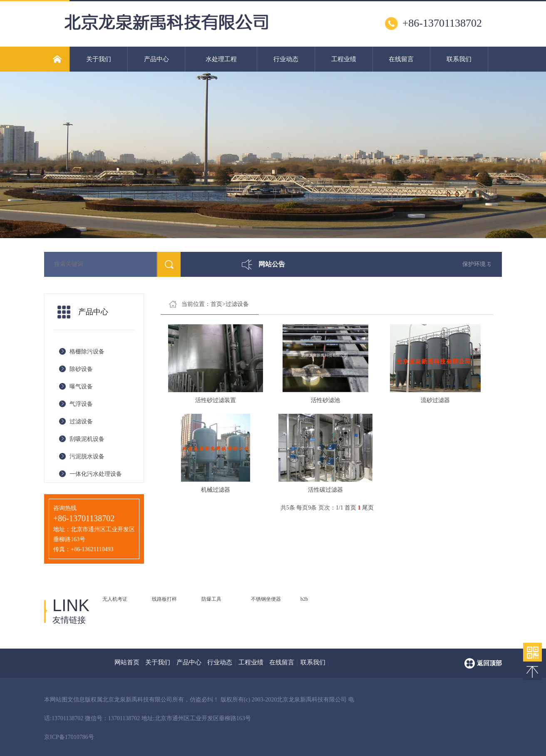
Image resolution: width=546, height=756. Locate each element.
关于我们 (99, 59)
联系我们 (459, 59)
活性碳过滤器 (325, 490)
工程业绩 (344, 59)
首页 (216, 304)
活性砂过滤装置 (216, 400)
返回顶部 (489, 663)
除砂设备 (81, 369)
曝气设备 (81, 387)
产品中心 (156, 59)
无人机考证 (115, 599)
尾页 (368, 508)
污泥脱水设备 (87, 456)
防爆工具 (211, 599)
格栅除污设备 (87, 352)
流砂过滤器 (435, 400)
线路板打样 (164, 599)
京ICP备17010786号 (69, 737)
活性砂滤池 (325, 400)
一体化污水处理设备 (96, 474)
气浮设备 (81, 404)
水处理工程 (221, 59)
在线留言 (401, 59)
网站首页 (127, 662)
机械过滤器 (216, 490)
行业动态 (286, 59)
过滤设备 (81, 422)
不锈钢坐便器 (266, 599)
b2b (304, 599)
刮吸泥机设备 (87, 439)
